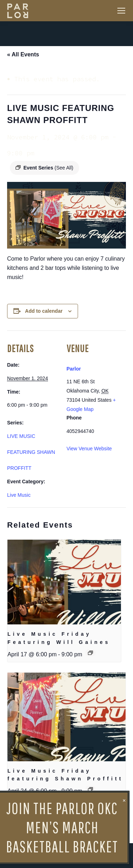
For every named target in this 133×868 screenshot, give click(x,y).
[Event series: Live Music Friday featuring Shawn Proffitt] (90, 789)
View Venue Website (89, 449)
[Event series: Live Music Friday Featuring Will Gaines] (90, 653)
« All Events (23, 54)
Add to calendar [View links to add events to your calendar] (44, 311)
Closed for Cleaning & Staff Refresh (88, 824)
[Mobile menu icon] (121, 11)
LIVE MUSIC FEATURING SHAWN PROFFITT (31, 452)
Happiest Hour (25, 824)
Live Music (19, 495)
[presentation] (64, 582)
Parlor (74, 369)
